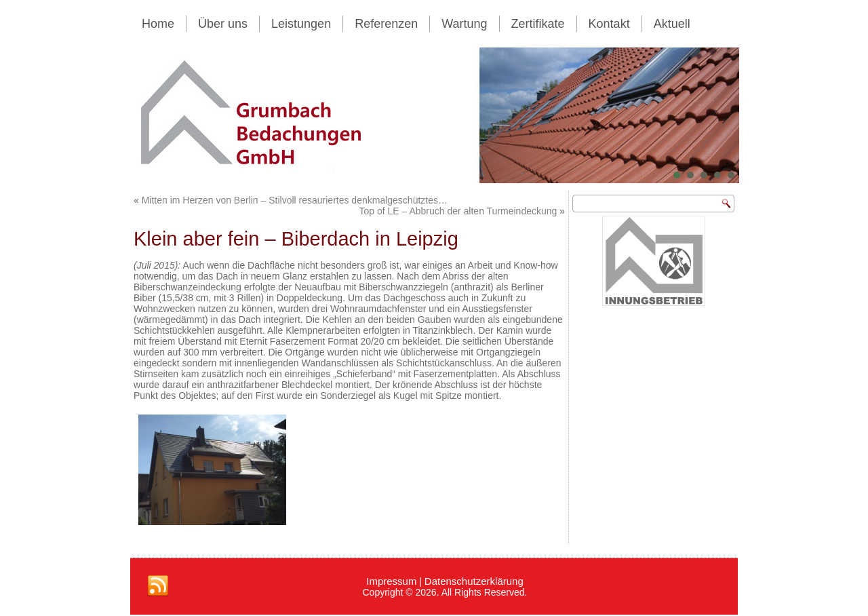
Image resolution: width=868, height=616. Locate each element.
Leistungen (301, 24)
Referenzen (386, 24)
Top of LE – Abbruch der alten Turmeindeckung (458, 211)
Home (158, 24)
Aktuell (672, 24)
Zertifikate (538, 24)
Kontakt (609, 24)
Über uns (223, 24)
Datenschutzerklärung (474, 581)
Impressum (391, 581)
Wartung (464, 24)
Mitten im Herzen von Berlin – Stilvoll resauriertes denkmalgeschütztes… (295, 200)
